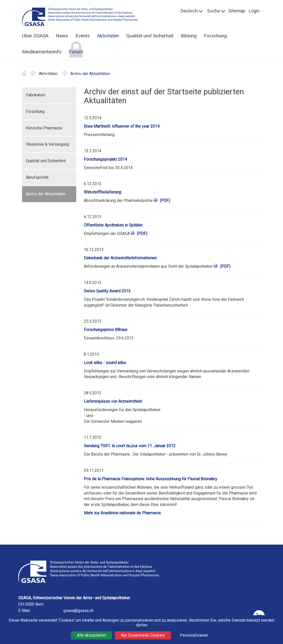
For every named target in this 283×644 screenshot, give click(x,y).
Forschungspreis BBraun (106, 330)
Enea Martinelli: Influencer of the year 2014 (122, 126)
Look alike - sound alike (105, 363)
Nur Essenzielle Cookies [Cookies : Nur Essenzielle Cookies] (143, 635)
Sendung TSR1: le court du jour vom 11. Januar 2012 (130, 446)
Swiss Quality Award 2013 (107, 291)
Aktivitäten (108, 36)
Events (83, 36)
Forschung (215, 36)
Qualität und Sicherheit (150, 36)
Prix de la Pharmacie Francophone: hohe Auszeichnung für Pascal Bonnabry (151, 479)
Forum (76, 52)
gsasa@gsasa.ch (78, 611)
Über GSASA (35, 36)
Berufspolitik (37, 177)
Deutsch (189, 11)
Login (254, 11)
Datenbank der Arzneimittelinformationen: (121, 258)
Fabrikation (36, 95)
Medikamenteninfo (42, 52)
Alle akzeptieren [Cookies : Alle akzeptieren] (91, 635)
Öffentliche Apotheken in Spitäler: (114, 225)
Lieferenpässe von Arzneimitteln (113, 401)
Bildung (189, 36)
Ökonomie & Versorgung (48, 144)
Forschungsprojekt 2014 (105, 159)
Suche (214, 11)
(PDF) (165, 200)
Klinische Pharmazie (44, 128)
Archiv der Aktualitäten (46, 194)
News (62, 36)
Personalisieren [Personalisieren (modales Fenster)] (194, 635)
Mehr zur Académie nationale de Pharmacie (122, 513)
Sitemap (237, 11)
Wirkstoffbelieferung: (103, 192)
